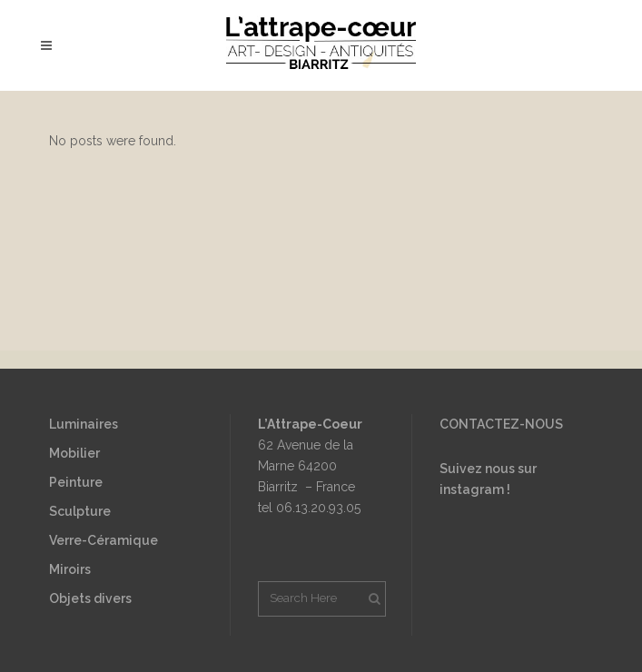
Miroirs (70, 569)
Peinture (76, 482)
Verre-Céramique (104, 540)
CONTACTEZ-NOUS (501, 424)
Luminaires (84, 424)
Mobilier (74, 453)
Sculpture (80, 511)
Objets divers (90, 598)
